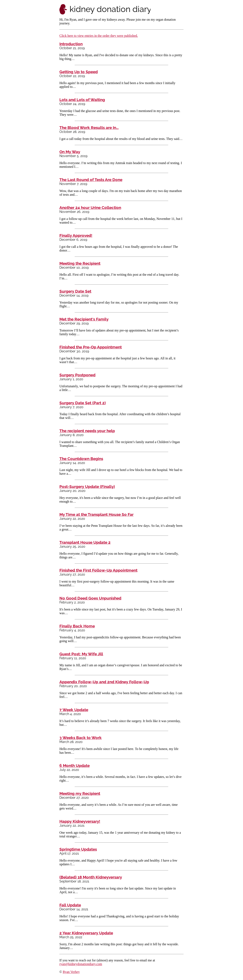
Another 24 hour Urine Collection (90, 207)
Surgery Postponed (77, 375)
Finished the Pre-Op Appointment (91, 347)
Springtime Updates (78, 849)
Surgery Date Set (75, 291)
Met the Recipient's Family (84, 319)
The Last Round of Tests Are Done (91, 180)
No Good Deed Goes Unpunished (90, 598)
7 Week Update (74, 710)
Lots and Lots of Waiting (82, 100)
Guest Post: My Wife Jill (81, 654)
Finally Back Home (77, 626)
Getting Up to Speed (79, 72)
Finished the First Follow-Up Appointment (98, 570)
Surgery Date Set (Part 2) (83, 403)
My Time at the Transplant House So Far (96, 514)
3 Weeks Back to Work (81, 738)
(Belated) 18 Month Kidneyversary (91, 877)
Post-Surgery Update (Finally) (87, 486)
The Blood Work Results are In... (89, 128)
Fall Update (70, 905)
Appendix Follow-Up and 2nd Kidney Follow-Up (104, 682)
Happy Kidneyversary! (80, 821)
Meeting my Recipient (80, 793)
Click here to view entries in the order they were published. (99, 36)
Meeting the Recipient (80, 263)
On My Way (70, 152)
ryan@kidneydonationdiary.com (81, 964)
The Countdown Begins (81, 459)
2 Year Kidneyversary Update (86, 933)
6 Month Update (75, 765)
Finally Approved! (76, 235)
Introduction (71, 44)
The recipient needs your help (87, 431)
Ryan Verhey (71, 972)
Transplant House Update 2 (85, 542)
